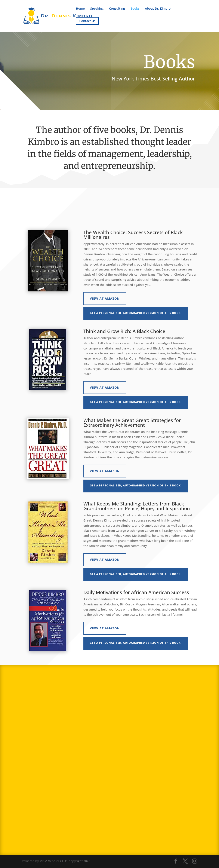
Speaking (97, 9)
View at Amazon (105, 298)
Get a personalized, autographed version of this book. (136, 313)
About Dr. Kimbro (158, 9)
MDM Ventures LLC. (54, 861)
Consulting (117, 9)
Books (135, 9)
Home (80, 9)
